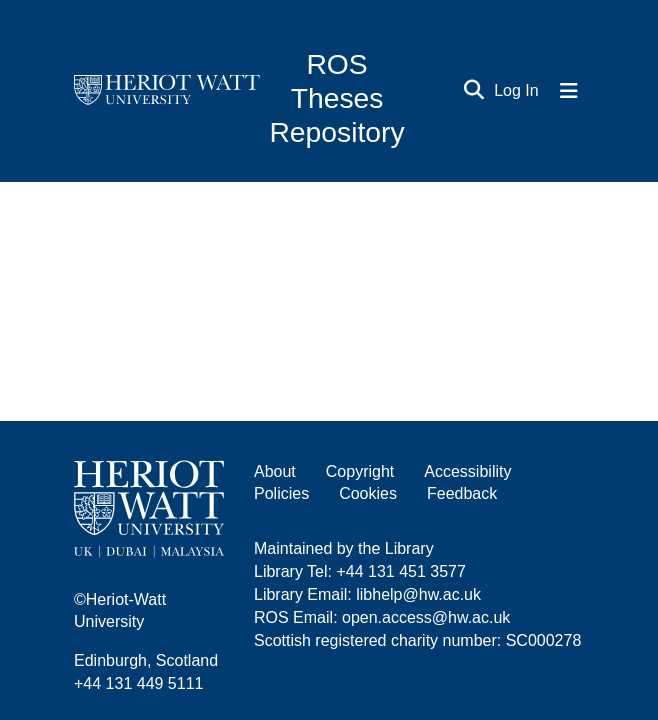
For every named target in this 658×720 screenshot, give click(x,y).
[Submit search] (474, 91)
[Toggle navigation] (569, 91)
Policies (281, 493)
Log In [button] (517, 90)
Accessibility (467, 471)
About (275, 471)
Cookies (368, 493)
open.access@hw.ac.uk (426, 617)
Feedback (462, 493)
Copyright (360, 471)
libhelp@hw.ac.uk (418, 594)
